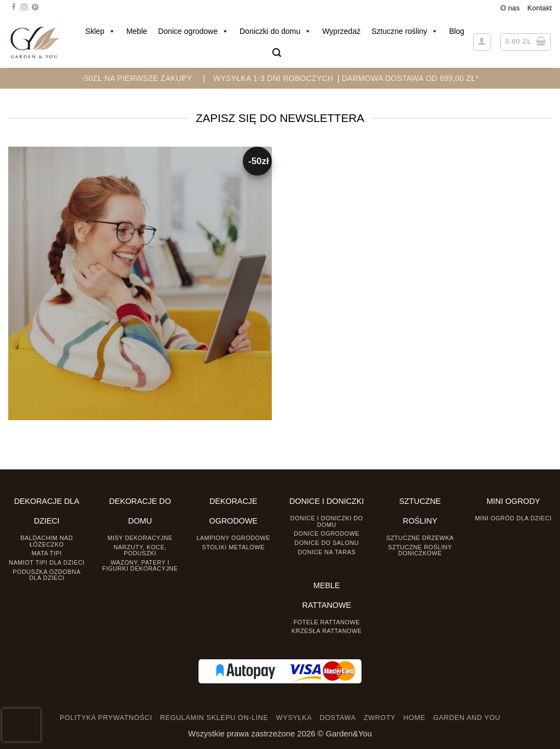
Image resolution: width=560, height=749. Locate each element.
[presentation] (21, 725)
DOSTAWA (337, 718)
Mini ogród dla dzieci (514, 518)
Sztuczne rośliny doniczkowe (420, 550)
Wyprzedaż (341, 31)
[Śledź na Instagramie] (24, 8)
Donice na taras (326, 552)
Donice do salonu (327, 543)
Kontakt (539, 8)
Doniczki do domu (275, 31)
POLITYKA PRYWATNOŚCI (106, 718)
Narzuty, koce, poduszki (140, 550)
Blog (457, 31)
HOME (415, 718)
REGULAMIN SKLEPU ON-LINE (214, 718)
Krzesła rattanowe (327, 631)
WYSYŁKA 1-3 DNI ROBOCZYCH (273, 78)
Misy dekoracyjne (140, 538)
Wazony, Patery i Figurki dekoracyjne (140, 565)
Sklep (100, 31)
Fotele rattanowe (327, 622)
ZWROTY (380, 718)
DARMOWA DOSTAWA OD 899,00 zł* (410, 78)
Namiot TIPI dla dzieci (46, 562)
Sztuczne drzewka (420, 538)
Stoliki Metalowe (234, 547)
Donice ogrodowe (193, 31)
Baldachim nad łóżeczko (46, 541)
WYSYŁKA (294, 718)
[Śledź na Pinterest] (35, 8)
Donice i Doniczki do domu (327, 521)
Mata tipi (47, 553)
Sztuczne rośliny (405, 31)
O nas (510, 8)
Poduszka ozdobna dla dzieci (46, 575)
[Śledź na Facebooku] (14, 8)
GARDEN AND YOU (467, 718)
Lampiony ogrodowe (233, 538)
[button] (277, 53)
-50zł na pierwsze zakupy (137, 78)
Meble (137, 31)
